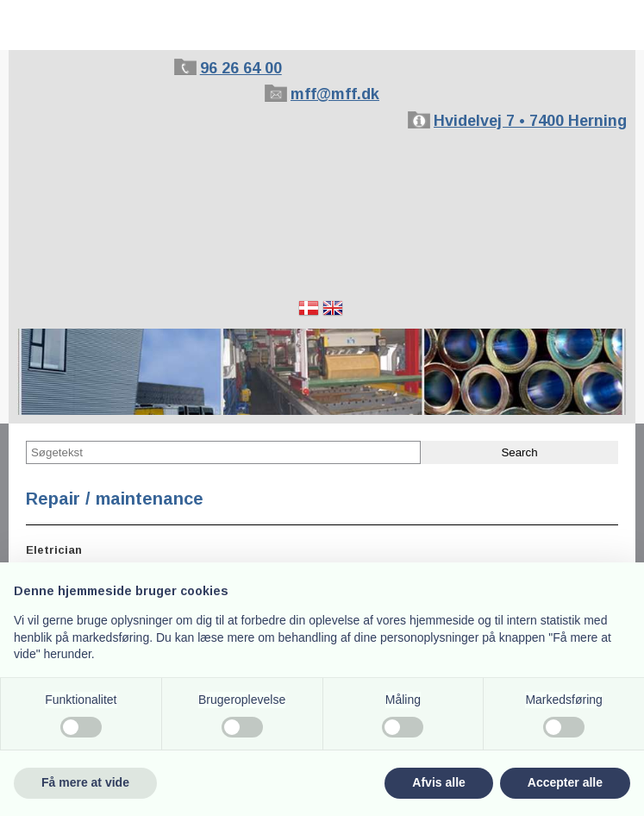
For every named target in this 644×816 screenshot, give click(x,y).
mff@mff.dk (335, 94)
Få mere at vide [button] (85, 782)
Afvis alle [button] (438, 782)
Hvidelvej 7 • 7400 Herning (530, 121)
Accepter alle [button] (565, 782)
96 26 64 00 (241, 68)
